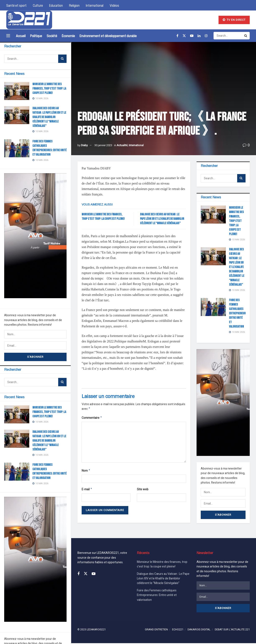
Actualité (122, 145)
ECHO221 (178, 630)
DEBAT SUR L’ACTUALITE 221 (232, 630)
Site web (143, 491)
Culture (38, 5)
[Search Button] (62, 59)
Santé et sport (16, 5)
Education (56, 5)
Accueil (21, 36)
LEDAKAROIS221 (96, 631)
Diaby (84, 145)
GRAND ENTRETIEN (156, 630)
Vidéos (114, 5)
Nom (86, 472)
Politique (36, 36)
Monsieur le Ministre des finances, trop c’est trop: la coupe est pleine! (49, 89)
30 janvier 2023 (103, 145)
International (95, 5)
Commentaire (92, 418)
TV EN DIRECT (234, 20)
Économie (68, 36)
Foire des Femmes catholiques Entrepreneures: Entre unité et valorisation (239, 313)
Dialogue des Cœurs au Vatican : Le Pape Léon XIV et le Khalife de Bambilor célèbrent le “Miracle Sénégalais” (49, 117)
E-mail (87, 491)
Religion (74, 5)
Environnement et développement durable (108, 36)
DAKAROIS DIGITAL (199, 630)
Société (52, 36)
